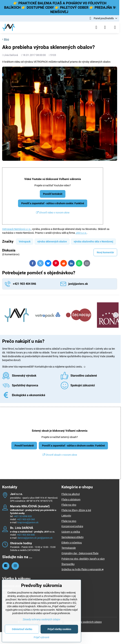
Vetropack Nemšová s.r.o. (17, 229)
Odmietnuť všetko (22, 629)
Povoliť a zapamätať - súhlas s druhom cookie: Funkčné (53, 203)
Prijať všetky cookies (59, 629)
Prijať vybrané (41, 637)
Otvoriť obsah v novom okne (60, 455)
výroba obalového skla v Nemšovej (93, 242)
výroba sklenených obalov (52, 242)
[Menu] (115, 27)
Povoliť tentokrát (53, 194)
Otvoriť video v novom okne (53, 213)
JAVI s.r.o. (81, 233)
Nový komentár (105, 252)
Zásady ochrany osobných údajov (83, 622)
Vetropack (25, 242)
